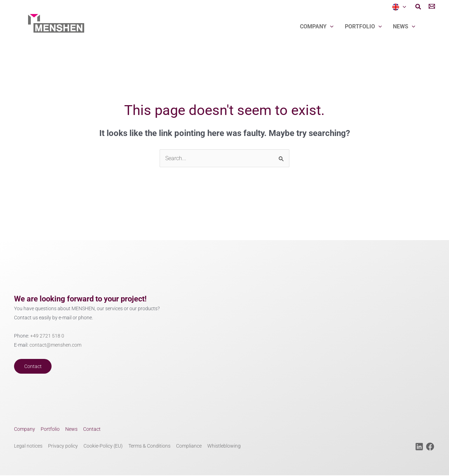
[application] (403, 7)
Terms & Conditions (149, 447)
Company (317, 27)
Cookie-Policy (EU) (103, 447)
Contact (33, 366)
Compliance (189, 447)
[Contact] (432, 7)
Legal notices (28, 447)
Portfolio (363, 27)
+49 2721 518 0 (47, 336)
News (404, 27)
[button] (418, 7)
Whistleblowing (224, 447)
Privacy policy (63, 447)
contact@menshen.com (55, 345)
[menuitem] (399, 7)
